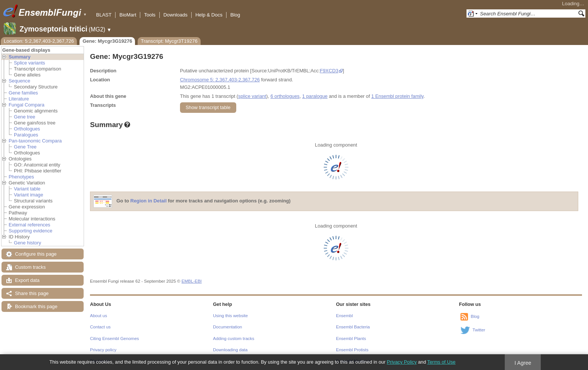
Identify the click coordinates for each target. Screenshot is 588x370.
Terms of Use (441, 362)
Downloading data (230, 350)
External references (29, 225)
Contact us (100, 327)
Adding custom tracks (234, 339)
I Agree (523, 363)
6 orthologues (285, 96)
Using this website (230, 316)
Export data (27, 280)
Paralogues (26, 135)
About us (98, 316)
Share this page (32, 293)
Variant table (27, 189)
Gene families (23, 93)
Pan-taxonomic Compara (35, 141)
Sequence (19, 81)
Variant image (28, 195)
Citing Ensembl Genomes (115, 339)
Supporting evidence (31, 231)
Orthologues (27, 129)
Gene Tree (25, 147)
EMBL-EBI (192, 281)
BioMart (128, 15)
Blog (235, 15)
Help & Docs (209, 15)
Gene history (28, 243)
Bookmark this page (36, 306)
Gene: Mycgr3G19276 (107, 41)
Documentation (227, 327)
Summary (19, 57)
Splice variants (29, 63)
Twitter (479, 330)
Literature (19, 99)
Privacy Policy (402, 362)
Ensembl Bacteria (353, 327)
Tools (150, 15)
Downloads (175, 15)
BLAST (104, 15)
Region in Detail (149, 201)
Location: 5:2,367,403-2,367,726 (39, 41)
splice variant (252, 96)
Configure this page (36, 254)
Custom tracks (30, 267)
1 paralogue (315, 96)
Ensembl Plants (351, 339)
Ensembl (344, 316)
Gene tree (25, 117)
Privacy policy (103, 350)
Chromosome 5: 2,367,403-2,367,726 (220, 80)
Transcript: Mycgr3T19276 (169, 41)
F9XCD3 (329, 71)
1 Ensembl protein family (397, 96)
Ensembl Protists (352, 350)
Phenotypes (21, 177)
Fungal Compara (26, 105)
